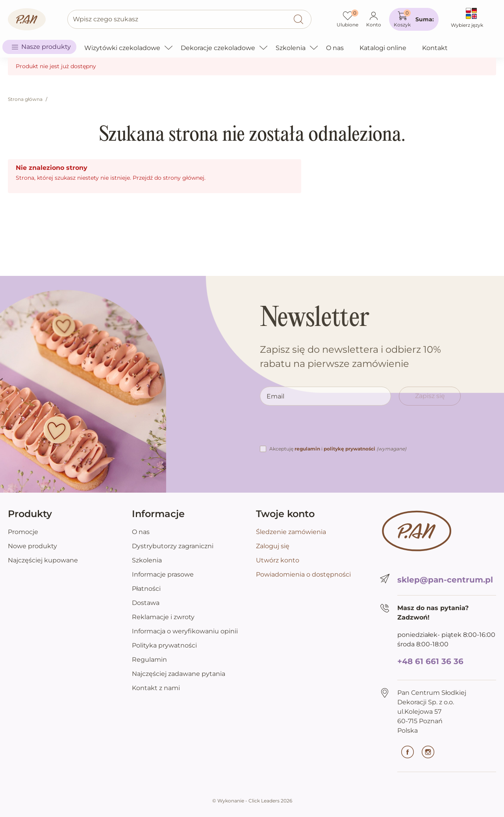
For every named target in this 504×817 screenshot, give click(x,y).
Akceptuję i (338, 449)
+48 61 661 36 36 (430, 661)
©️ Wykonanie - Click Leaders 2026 (252, 801)
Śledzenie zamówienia (291, 532)
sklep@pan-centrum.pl (445, 580)
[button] (414, 19)
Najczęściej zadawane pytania (179, 674)
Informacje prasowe (163, 574)
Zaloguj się (273, 546)
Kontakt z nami (156, 688)
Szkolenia (147, 560)
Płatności (146, 589)
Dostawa (146, 603)
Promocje (23, 532)
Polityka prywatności (164, 645)
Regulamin (149, 660)
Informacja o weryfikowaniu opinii (185, 631)
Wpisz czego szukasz (106, 19)
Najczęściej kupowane (43, 560)
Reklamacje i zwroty (163, 617)
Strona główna (25, 99)
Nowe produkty (32, 546)
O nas (141, 532)
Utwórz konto (278, 560)
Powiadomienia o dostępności (303, 574)
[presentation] (320, 429)
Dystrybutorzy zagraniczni (173, 546)
